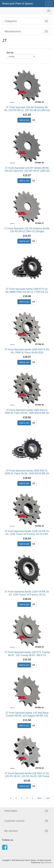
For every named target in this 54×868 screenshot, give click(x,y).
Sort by (10, 53)
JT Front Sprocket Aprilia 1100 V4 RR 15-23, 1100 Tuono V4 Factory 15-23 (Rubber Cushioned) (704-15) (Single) (27, 595)
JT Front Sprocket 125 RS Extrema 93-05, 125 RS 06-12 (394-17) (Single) (27, 230)
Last (48, 798)
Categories (11, 21)
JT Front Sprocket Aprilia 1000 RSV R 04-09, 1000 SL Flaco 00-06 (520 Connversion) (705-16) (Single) (27, 352)
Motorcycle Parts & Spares (17, 4)
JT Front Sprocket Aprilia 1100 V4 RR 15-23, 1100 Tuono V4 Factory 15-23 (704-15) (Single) (27, 534)
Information (11, 811)
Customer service (14, 821)
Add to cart (24, 120)
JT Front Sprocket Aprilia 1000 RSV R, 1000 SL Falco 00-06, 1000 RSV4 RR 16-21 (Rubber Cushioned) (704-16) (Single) (27, 474)
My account (11, 831)
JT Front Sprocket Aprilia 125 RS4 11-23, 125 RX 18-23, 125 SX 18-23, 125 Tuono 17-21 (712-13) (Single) (27, 776)
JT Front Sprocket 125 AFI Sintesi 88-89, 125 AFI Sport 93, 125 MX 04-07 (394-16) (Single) (27, 171)
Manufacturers (13, 31)
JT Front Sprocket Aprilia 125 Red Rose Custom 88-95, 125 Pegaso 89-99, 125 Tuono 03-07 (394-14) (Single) (27, 716)
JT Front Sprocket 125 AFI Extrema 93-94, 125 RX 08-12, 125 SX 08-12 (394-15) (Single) (27, 110)
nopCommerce (46, 863)
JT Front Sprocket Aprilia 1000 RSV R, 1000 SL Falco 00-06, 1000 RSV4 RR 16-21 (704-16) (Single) (27, 413)
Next (39, 798)
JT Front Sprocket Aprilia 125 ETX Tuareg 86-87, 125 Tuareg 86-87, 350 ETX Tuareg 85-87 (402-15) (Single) (27, 655)
